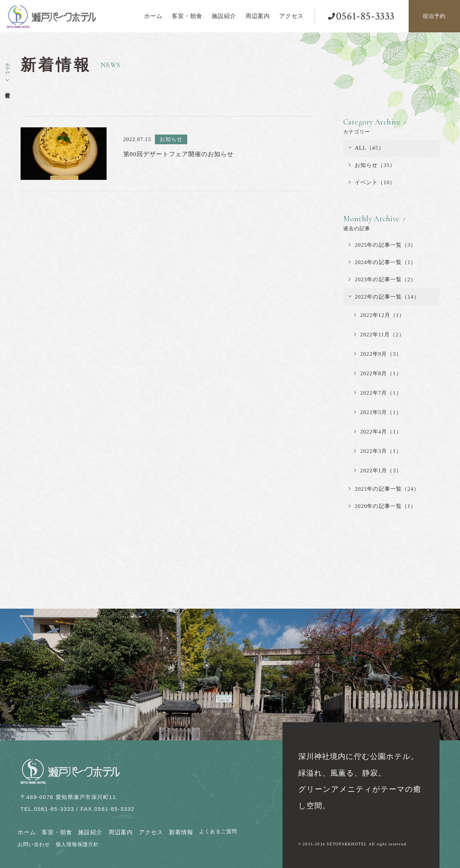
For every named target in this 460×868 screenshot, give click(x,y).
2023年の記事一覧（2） (382, 280)
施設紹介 (90, 832)
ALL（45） (366, 148)
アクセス (151, 832)
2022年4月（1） (378, 432)
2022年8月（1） (378, 373)
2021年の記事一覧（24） (384, 489)
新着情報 (181, 832)
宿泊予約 (434, 16)
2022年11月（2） (379, 335)
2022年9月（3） (378, 354)
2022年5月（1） (378, 412)
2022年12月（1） (379, 315)
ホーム (27, 832)
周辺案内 (121, 832)
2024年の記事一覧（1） (382, 262)
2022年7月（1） (378, 393)
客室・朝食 (57, 832)
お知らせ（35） (372, 165)
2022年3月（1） (378, 451)
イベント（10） (372, 182)
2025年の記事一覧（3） (382, 245)
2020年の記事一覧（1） (382, 506)
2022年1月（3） (378, 471)
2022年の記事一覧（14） (384, 297)
